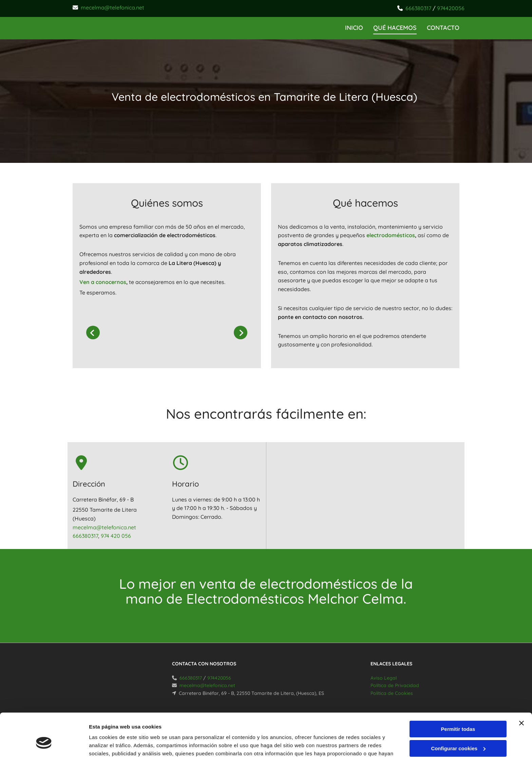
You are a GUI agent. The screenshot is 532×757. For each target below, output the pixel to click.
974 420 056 (116, 536)
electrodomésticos (391, 235)
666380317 (418, 8)
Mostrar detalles (109, 744)
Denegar (458, 731)
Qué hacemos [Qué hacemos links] (395, 28)
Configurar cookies (458, 711)
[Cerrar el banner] (521, 686)
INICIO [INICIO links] (354, 28)
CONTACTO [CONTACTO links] (443, 28)
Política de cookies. (261, 725)
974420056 (451, 8)
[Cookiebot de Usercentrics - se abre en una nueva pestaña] (44, 744)
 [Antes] (93, 333)
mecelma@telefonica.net (112, 7)
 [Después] (241, 333)
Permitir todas (458, 692)
